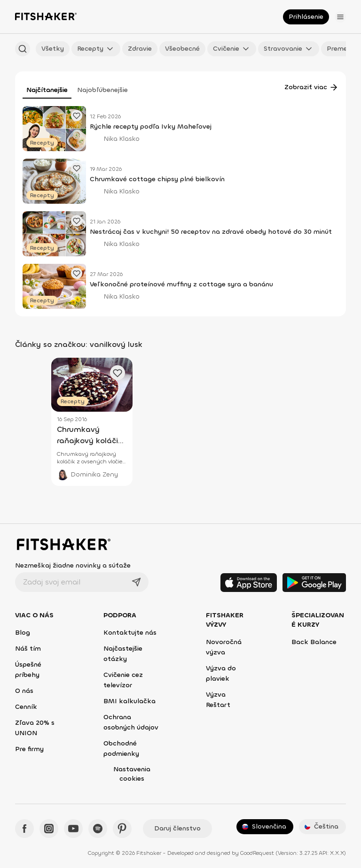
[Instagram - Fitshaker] (49, 829)
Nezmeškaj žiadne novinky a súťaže (73, 565)
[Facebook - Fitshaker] (24, 829)
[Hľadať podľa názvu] (23, 49)
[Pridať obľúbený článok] (77, 115)
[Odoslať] (136, 582)
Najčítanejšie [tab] (47, 90)
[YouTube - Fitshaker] (73, 829)
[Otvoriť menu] (340, 17)
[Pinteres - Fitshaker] (122, 829)
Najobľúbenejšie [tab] (102, 90)
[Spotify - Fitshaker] (98, 829)
